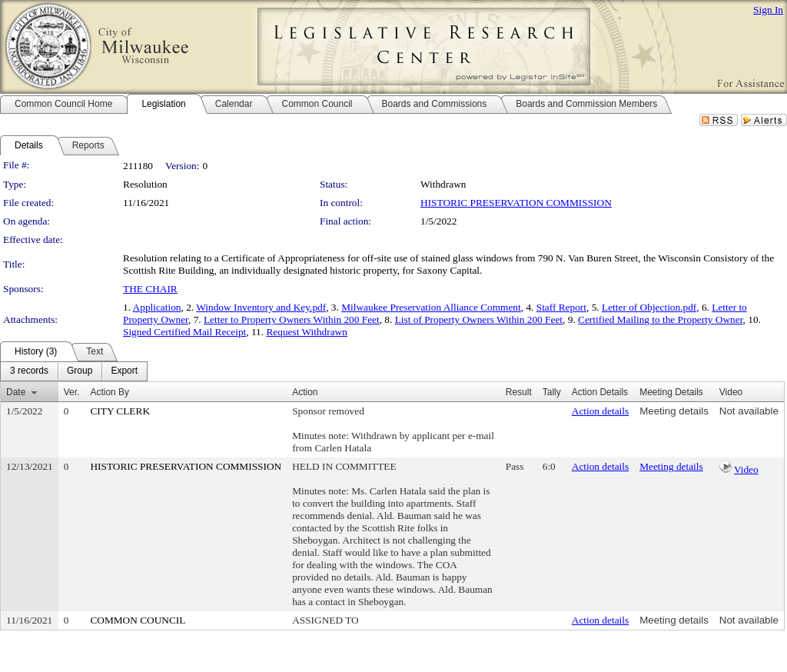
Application (157, 307)
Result (519, 392)
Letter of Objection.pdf (649, 307)
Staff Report (561, 307)
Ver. (72, 392)
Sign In (768, 10)
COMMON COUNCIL (138, 620)
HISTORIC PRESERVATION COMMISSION (516, 203)
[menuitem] (29, 371)
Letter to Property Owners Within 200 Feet (292, 319)
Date (16, 392)
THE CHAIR (150, 289)
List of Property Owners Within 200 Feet (479, 319)
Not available (749, 411)
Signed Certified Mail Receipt (184, 332)
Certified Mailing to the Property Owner (661, 319)
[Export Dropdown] (124, 371)
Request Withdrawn (306, 332)
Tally (552, 392)
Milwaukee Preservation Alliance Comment (431, 307)
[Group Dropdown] (80, 371)
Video (746, 469)
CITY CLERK (120, 411)
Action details (600, 411)
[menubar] (74, 371)
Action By (110, 392)
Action (305, 392)
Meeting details (674, 411)
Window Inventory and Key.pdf (261, 307)
